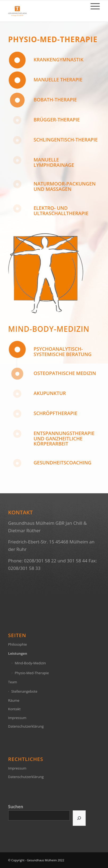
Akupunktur (50, 393)
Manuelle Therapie (58, 80)
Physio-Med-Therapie (53, 39)
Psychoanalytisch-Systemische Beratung (63, 352)
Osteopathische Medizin (65, 373)
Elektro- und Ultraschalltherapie (61, 211)
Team (13, 682)
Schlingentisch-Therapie (66, 140)
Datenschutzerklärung (26, 726)
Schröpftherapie (56, 413)
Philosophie (18, 644)
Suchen (16, 807)
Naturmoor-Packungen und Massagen (65, 186)
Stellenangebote (24, 691)
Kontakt (14, 709)
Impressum (17, 718)
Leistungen (18, 653)
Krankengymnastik (59, 60)
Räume (14, 700)
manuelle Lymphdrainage (54, 162)
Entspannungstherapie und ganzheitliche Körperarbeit (64, 439)
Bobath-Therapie (55, 100)
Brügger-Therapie (57, 120)
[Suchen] (79, 818)
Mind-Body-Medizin (49, 329)
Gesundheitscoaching (63, 463)
